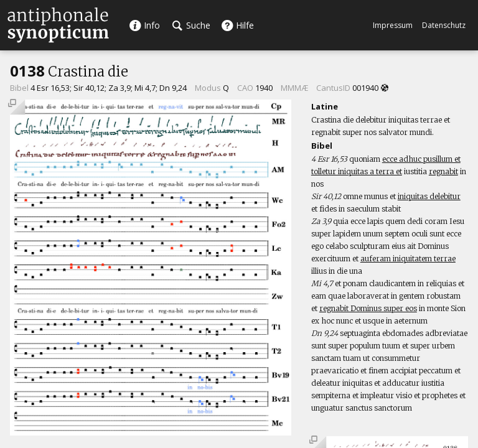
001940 (365, 88)
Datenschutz (444, 25)
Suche (191, 25)
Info (144, 25)
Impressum (393, 25)
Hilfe (237, 25)
